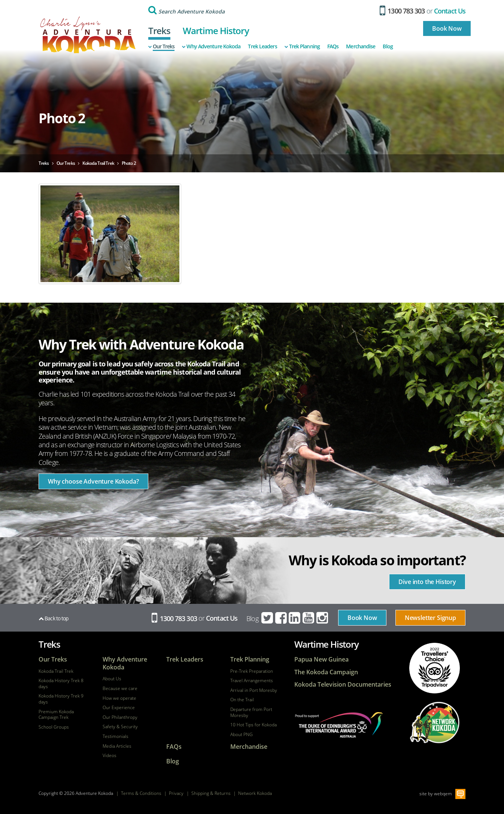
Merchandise (361, 46)
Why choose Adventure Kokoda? (93, 481)
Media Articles (117, 746)
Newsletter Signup (430, 618)
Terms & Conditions (141, 793)
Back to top (54, 618)
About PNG (242, 735)
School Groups (54, 727)
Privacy (176, 793)
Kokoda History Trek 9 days (61, 699)
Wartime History (216, 31)
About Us (112, 679)
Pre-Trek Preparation (252, 671)
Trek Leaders (262, 46)
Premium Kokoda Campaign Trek (56, 715)
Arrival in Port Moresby (254, 690)
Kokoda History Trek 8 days (61, 683)
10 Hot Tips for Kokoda (253, 725)
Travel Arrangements (252, 681)
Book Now (447, 28)
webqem (443, 794)
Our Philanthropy (120, 717)
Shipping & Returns (211, 793)
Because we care (120, 689)
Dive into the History (427, 582)
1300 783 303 (402, 11)
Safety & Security (120, 727)
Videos (110, 756)
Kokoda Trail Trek (56, 671)
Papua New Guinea (321, 659)
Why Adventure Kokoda (211, 46)
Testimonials (116, 736)
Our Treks (162, 46)
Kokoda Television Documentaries (343, 685)
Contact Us (450, 11)
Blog (388, 46)
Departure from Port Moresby (251, 712)
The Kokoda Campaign (326, 672)
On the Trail (242, 700)
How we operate (119, 698)
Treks (160, 31)
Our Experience (119, 708)
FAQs (333, 46)
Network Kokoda (255, 793)
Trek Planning (302, 46)
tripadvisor (435, 668)
